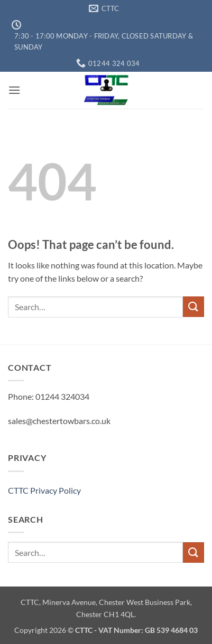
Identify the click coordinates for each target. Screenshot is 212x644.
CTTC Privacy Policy (44, 490)
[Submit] (193, 307)
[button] (14, 90)
